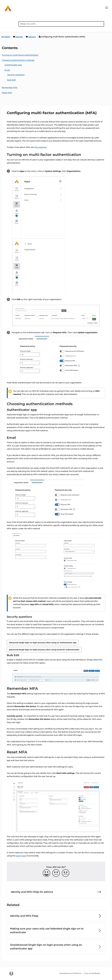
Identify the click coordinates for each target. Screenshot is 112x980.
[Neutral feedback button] (56, 873)
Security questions (16, 75)
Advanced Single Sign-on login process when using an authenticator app (43, 643)
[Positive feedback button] (46, 873)
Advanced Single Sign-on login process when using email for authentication (44, 650)
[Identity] (18, 37)
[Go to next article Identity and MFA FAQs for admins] (56, 892)
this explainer (40, 147)
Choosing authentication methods (18, 60)
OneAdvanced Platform (70, 973)
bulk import (21, 856)
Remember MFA (10, 88)
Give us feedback (92, 973)
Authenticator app (13, 65)
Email (7, 70)
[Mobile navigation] (107, 8)
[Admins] (31, 37)
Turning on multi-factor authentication (20, 55)
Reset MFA (7, 93)
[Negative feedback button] (66, 873)
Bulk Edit (11, 80)
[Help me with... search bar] (61, 24)
